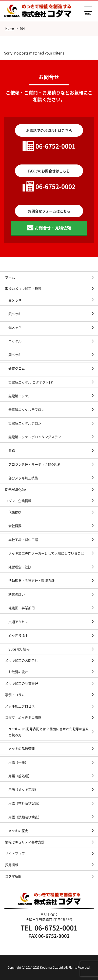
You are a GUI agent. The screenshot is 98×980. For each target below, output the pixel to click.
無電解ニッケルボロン (25, 423)
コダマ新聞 (13, 876)
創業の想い (17, 594)
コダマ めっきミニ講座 (23, 717)
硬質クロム (17, 368)
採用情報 (12, 865)
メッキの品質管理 (22, 748)
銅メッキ (15, 355)
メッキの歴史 (18, 831)
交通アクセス (18, 622)
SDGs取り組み (21, 649)
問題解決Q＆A (16, 489)
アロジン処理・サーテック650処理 (36, 464)
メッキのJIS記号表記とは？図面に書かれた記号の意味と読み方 (49, 732)
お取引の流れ (18, 672)
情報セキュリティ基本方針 (25, 842)
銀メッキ (15, 314)
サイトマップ (15, 853)
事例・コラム (15, 695)
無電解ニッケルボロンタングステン (35, 437)
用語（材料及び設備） (25, 803)
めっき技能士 (18, 635)
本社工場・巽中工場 (25, 540)
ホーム (10, 277)
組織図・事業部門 (22, 608)
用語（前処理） (20, 776)
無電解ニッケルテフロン (26, 409)
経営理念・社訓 (20, 567)
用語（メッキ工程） (23, 789)
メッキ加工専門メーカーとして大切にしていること (46, 553)
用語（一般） (18, 762)
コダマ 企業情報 (18, 501)
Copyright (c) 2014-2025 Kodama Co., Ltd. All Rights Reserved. (49, 967)
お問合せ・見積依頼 (53, 228)
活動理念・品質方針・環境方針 (31, 580)
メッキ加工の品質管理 (22, 683)
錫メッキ (15, 327)
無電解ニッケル (20, 396)
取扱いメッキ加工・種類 (23, 288)
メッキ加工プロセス (20, 706)
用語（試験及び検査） (25, 817)
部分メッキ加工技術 (23, 478)
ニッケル (15, 341)
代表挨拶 (15, 512)
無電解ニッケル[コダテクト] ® (31, 382)
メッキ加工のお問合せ (22, 660)
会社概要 (15, 526)
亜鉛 (12, 450)
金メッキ (15, 300)
